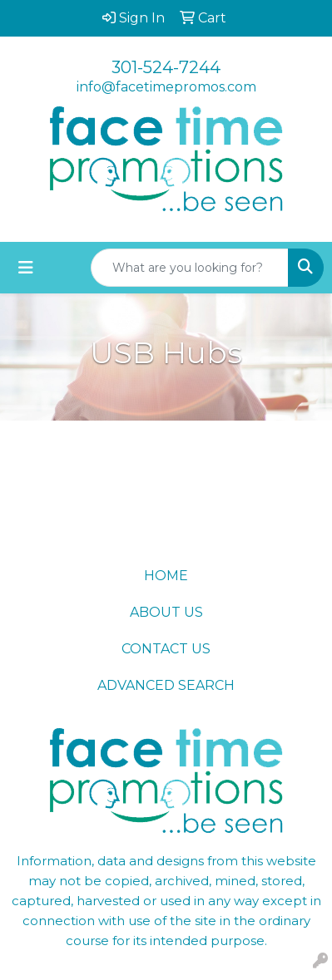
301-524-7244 (166, 67)
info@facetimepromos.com (166, 87)
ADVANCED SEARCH (166, 685)
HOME (166, 576)
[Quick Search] (190, 268)
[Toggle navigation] (26, 268)
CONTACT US (166, 649)
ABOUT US (166, 612)
